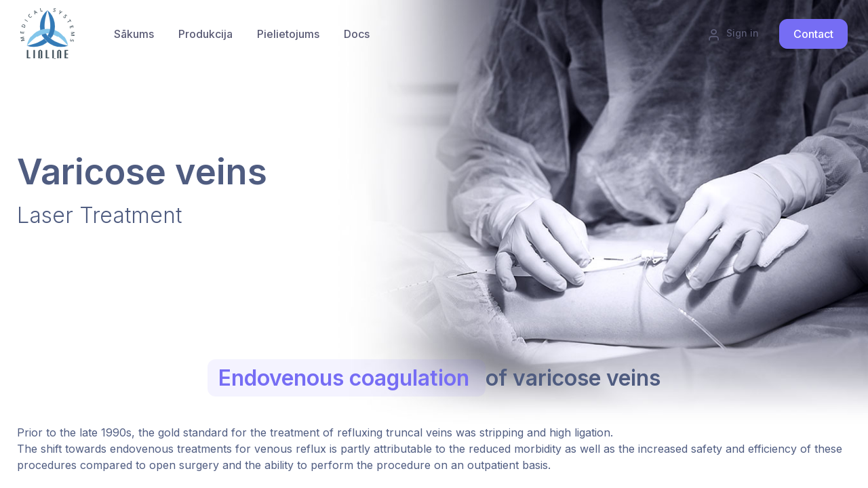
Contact (813, 34)
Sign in (733, 34)
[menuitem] (205, 34)
